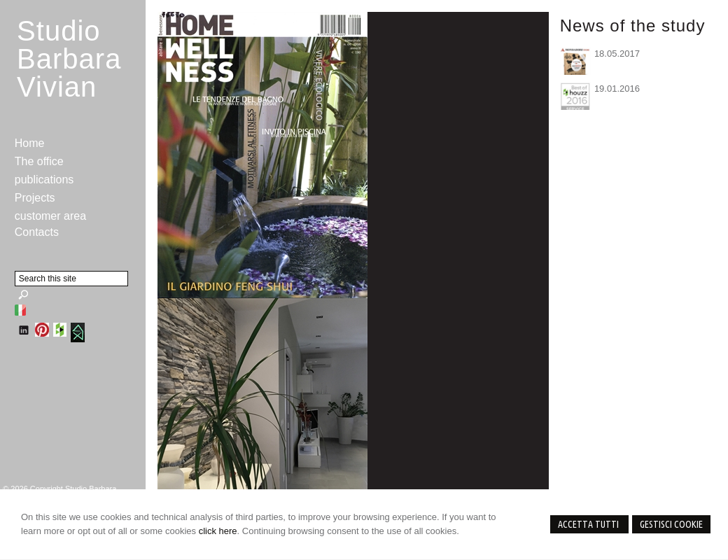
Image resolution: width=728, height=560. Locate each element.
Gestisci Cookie (671, 524)
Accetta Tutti (589, 524)
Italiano (20, 310)
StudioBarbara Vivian (69, 59)
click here (218, 531)
